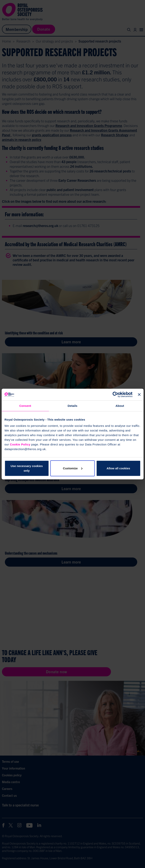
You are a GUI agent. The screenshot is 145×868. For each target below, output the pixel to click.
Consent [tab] (25, 406)
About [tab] (120, 406)
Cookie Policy (20, 444)
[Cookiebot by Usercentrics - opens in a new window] (115, 395)
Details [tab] (73, 406)
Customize (73, 468)
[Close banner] (139, 395)
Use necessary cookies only (27, 468)
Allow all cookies (118, 468)
